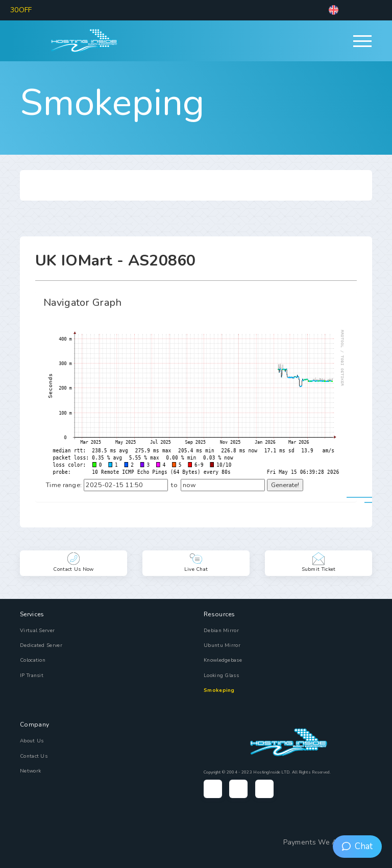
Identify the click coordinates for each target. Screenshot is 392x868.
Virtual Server (37, 631)
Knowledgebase (223, 660)
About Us (32, 741)
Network (30, 771)
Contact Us (34, 756)
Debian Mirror (221, 631)
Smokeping (112, 103)
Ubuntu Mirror (222, 645)
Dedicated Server (41, 645)
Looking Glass (221, 676)
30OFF (21, 10)
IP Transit (32, 676)
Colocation (33, 660)
